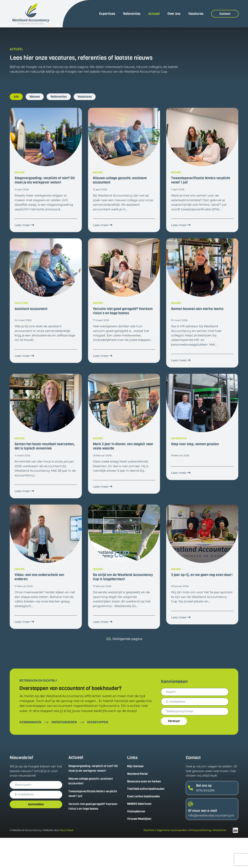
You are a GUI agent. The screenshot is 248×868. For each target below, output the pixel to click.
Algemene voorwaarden (172, 861)
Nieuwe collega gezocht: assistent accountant (93, 810)
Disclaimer (220, 861)
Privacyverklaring (200, 861)
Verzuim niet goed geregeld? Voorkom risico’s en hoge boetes (91, 836)
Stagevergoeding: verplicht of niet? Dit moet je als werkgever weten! (93, 797)
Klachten (149, 861)
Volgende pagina (129, 668)
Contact (225, 14)
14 (113, 668)
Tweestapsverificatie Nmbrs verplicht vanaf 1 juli (95, 823)
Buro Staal (67, 861)
